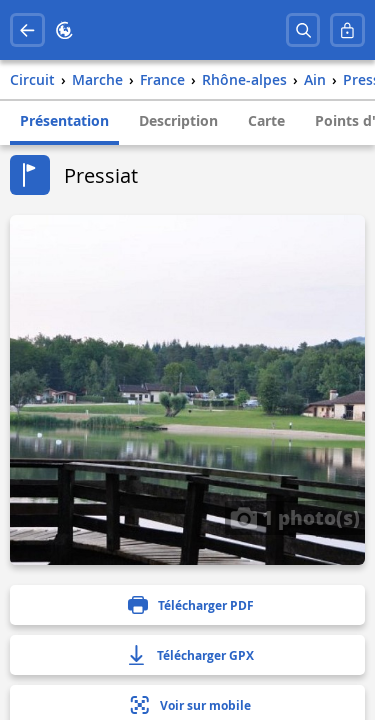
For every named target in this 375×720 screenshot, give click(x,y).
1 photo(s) (295, 517)
